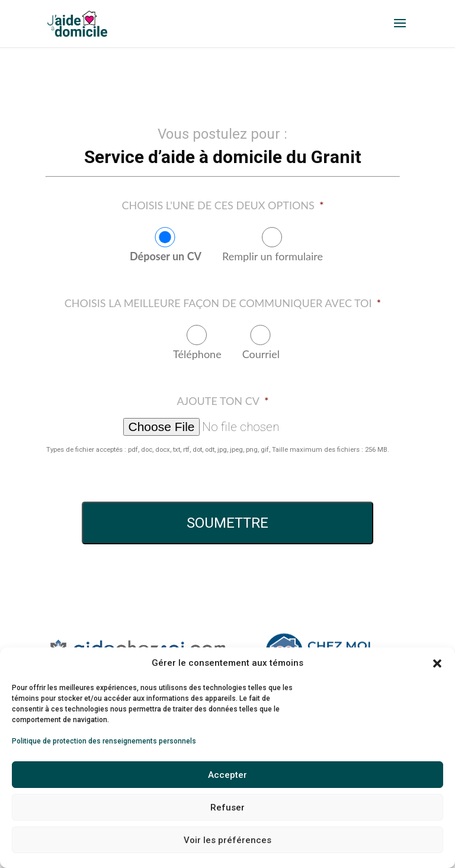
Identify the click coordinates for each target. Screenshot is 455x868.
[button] (437, 663)
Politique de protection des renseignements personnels (104, 741)
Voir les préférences (227, 840)
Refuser (227, 808)
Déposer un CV (166, 256)
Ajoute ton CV (222, 401)
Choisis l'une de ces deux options (222, 205)
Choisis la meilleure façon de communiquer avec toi (223, 303)
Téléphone (197, 354)
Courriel (261, 354)
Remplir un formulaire (273, 256)
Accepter (227, 775)
